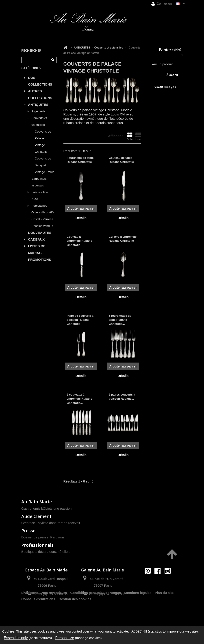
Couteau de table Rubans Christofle (121, 160)
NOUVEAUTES (40, 237)
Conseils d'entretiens (38, 616)
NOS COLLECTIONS (40, 86)
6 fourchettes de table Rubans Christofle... (120, 320)
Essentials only (16, 638)
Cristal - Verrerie (42, 224)
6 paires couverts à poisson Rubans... (122, 397)
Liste (138, 136)
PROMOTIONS (40, 264)
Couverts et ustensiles (39, 126)
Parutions (57, 537)
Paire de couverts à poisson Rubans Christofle (80, 320)
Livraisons (30, 610)
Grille (130, 136)
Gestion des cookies (75, 616)
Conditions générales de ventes (95, 610)
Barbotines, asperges (39, 187)
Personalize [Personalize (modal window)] (65, 638)
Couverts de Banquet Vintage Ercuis (44, 170)
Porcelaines (39, 210)
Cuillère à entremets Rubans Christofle (123, 239)
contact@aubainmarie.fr (159, 581)
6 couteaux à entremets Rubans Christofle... (79, 399)
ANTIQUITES (38, 109)
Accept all (139, 631)
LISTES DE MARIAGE (37, 254)
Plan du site (164, 610)
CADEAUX (36, 244)
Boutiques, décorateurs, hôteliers (46, 552)
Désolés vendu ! (42, 231)
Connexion (162, 4)
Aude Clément (36, 516)
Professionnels (37, 545)
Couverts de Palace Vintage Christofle (43, 146)
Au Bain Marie (37, 502)
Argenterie (38, 116)
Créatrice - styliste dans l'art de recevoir (51, 523)
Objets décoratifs (43, 217)
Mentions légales (138, 610)
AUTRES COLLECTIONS (40, 99)
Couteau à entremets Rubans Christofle (79, 241)
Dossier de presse (35, 537)
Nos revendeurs (54, 610)
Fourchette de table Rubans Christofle (80, 160)
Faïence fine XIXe (40, 200)
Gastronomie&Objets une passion (46, 508)
